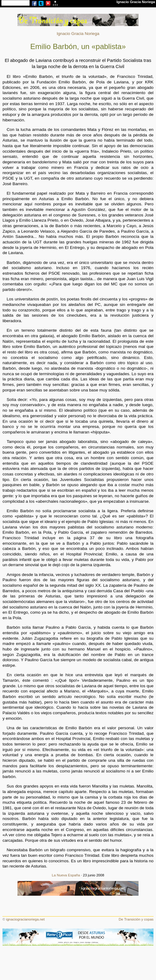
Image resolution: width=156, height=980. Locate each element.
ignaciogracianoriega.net (25, 919)
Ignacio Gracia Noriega (78, 34)
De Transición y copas (136, 919)
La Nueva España (66, 875)
